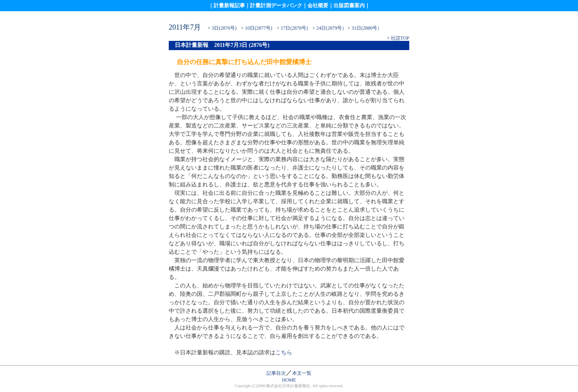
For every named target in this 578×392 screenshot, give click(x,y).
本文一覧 (302, 373)
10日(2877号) (259, 28)
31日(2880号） (367, 28)
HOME (289, 380)
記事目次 (276, 373)
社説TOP (400, 38)
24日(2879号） (331, 28)
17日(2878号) (294, 28)
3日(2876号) (224, 28)
